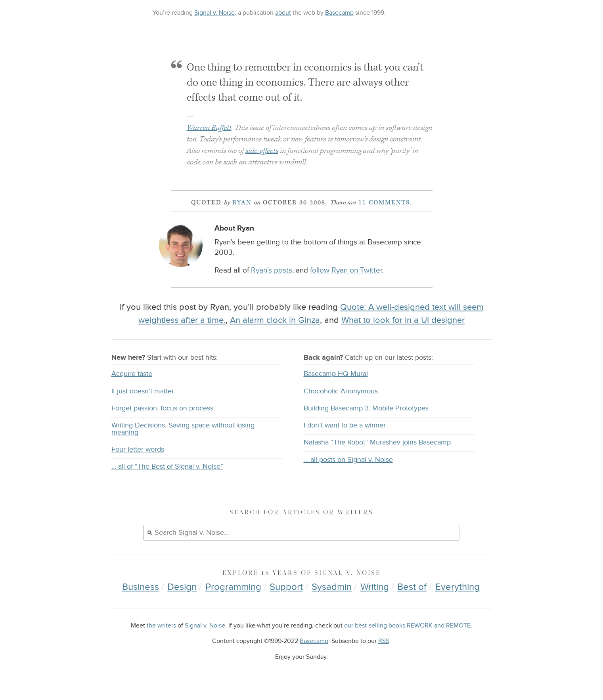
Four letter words (138, 449)
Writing (375, 587)
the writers (161, 626)
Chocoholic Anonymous (341, 391)
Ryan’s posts (272, 270)
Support (286, 587)
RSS (384, 641)
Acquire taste (132, 374)
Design (182, 587)
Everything (458, 587)
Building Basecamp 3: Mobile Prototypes (366, 408)
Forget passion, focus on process (162, 408)
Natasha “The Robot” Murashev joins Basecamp (377, 442)
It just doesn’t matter (143, 391)
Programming (233, 587)
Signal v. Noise (214, 13)
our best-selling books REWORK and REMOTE (407, 626)
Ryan (242, 203)
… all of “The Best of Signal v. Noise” (167, 466)
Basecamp (339, 13)
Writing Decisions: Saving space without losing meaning (183, 429)
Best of (412, 587)
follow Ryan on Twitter (346, 270)
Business (141, 587)
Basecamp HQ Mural (336, 374)
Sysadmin (332, 587)
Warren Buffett (209, 128)
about (283, 13)
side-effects (262, 151)
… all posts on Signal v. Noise (348, 460)
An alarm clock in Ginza (275, 320)
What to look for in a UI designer (403, 320)
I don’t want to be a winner (345, 425)
